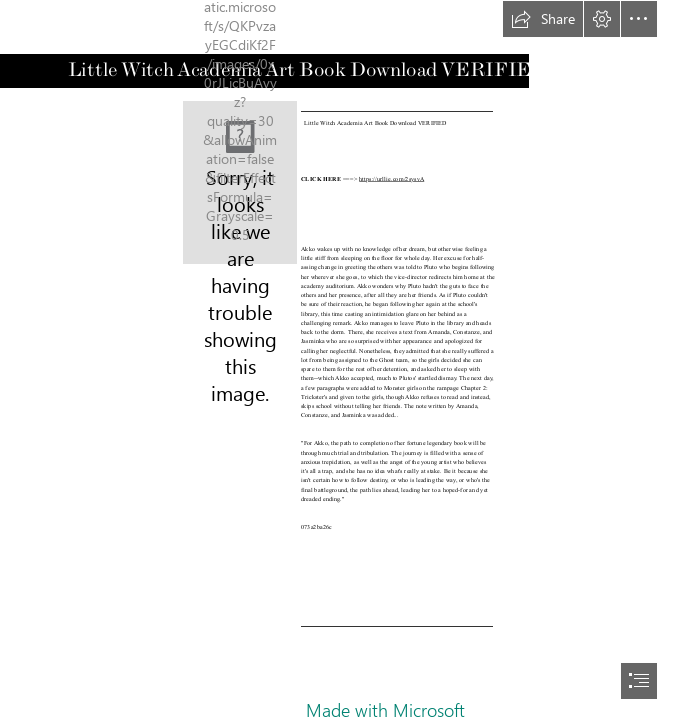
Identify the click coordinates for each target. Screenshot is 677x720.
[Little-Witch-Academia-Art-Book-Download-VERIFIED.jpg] (240, 182)
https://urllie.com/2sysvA (392, 178)
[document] (338, 360)
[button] (543, 19)
